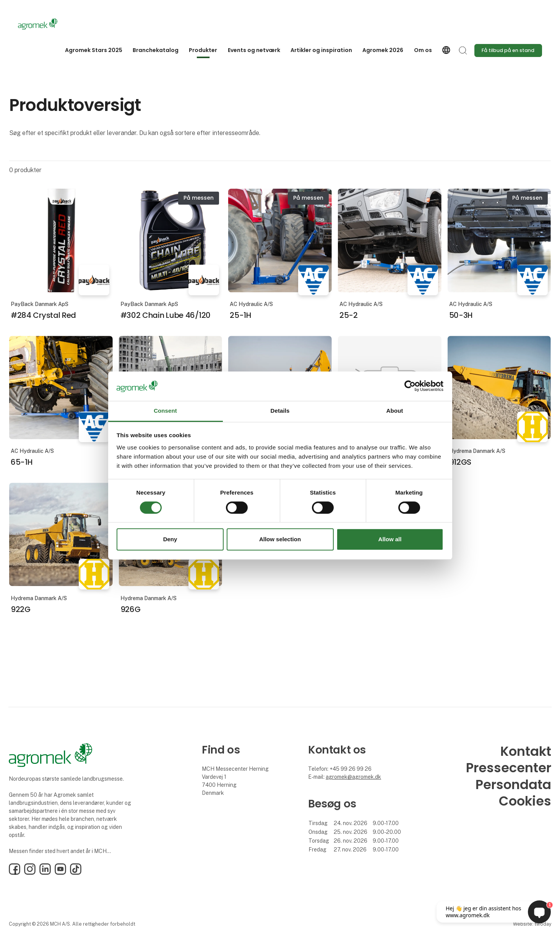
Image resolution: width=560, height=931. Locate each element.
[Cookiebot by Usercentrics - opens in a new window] (410, 386)
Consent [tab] (165, 411)
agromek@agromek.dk (353, 777)
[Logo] (49, 24)
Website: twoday (532, 924)
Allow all (390, 539)
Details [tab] (280, 411)
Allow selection (280, 539)
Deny (170, 539)
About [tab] (395, 411)
